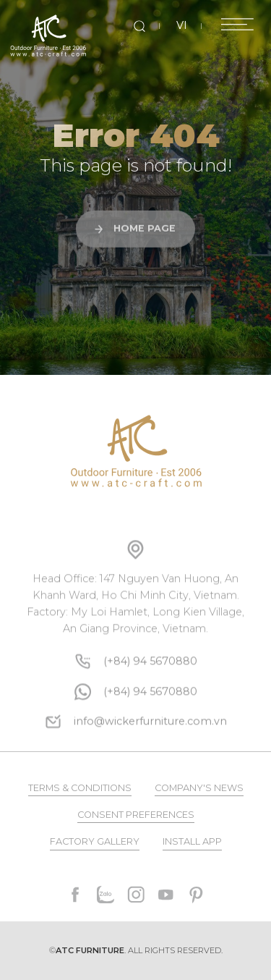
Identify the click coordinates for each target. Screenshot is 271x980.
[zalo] (106, 895)
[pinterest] (196, 895)
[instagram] (136, 895)
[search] (139, 26)
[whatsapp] (150, 716)
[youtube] (165, 895)
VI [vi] (182, 25)
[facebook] (76, 895)
